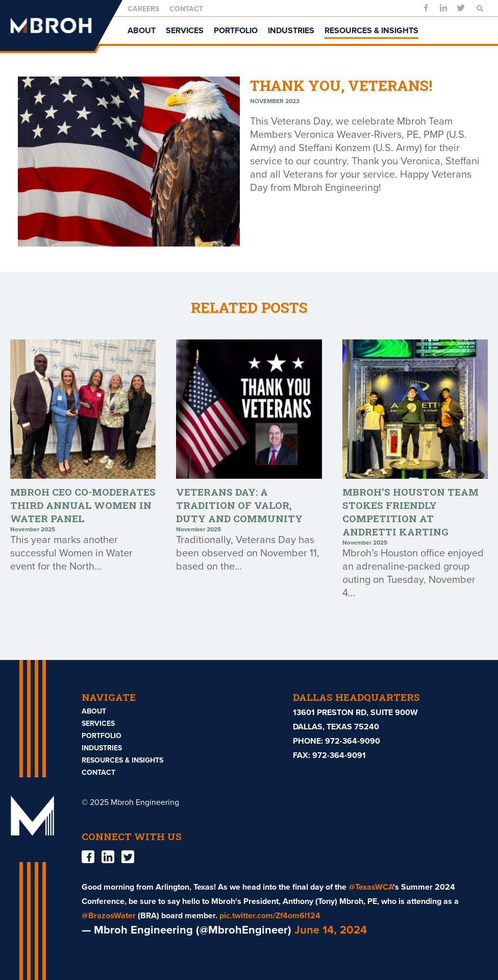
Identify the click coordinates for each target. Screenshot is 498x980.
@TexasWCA (371, 887)
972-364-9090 (353, 741)
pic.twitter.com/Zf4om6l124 (270, 916)
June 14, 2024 (331, 930)
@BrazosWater (109, 916)
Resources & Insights (371, 31)
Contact (186, 9)
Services (185, 31)
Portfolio (236, 31)
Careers (143, 9)
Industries (291, 31)
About (142, 31)
